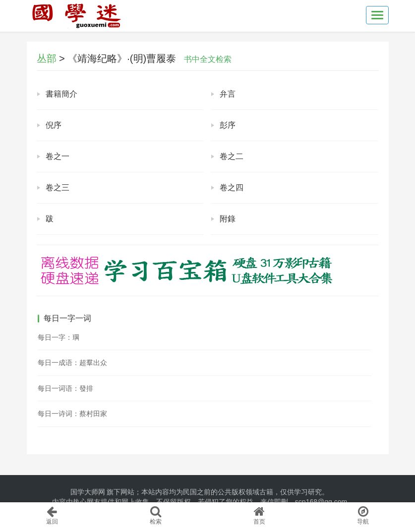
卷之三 (58, 187)
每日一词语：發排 (65, 388)
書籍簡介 (61, 94)
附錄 (228, 219)
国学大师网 (88, 492)
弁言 (228, 94)
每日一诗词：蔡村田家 (72, 414)
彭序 (228, 125)
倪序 (54, 125)
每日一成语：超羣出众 (72, 363)
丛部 (47, 58)
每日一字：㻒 (59, 337)
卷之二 (232, 156)
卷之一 (58, 156)
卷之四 (232, 187)
